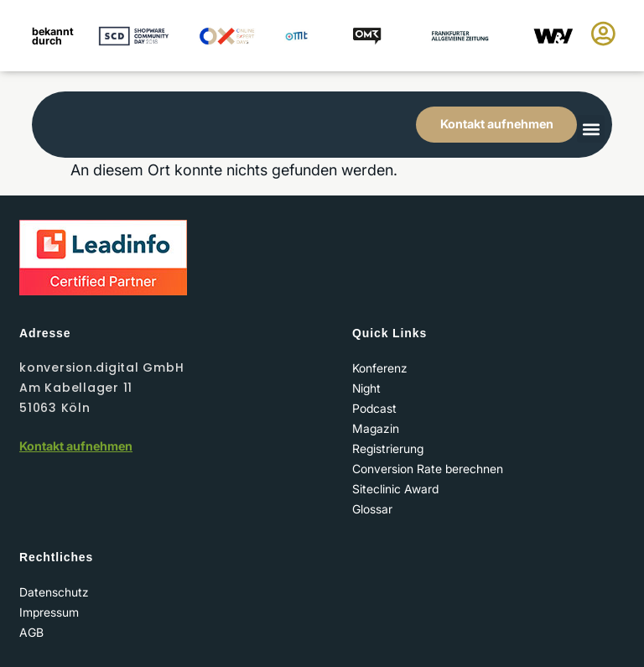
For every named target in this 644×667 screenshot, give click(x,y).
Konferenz (380, 368)
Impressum (49, 612)
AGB (31, 632)
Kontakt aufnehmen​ (76, 446)
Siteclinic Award (395, 489)
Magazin (376, 428)
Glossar (372, 509)
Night (366, 388)
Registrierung (388, 448)
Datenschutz (54, 592)
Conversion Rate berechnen (428, 469)
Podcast (374, 408)
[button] (591, 129)
